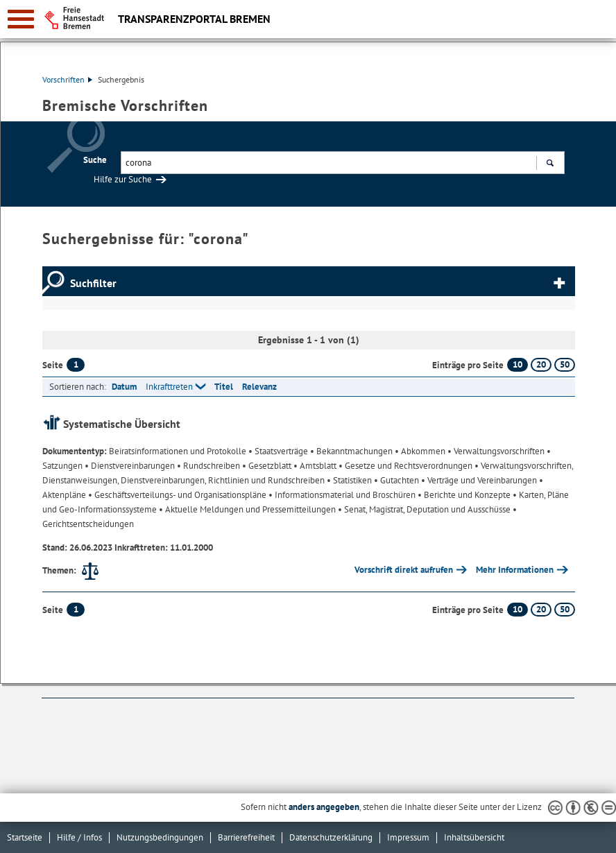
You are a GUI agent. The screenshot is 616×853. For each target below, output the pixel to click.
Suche (95, 160)
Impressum (408, 837)
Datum (124, 387)
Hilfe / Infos (79, 837)
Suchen (550, 164)
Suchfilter (93, 283)
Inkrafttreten (169, 387)
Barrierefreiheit (246, 837)
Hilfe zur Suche (123, 179)
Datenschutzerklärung (331, 837)
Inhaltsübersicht (474, 837)
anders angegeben (324, 807)
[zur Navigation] (21, 19)
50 (565, 364)
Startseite (25, 837)
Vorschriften (67, 79)
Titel (224, 387)
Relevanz (259, 387)
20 (541, 364)
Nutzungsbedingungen (160, 837)
